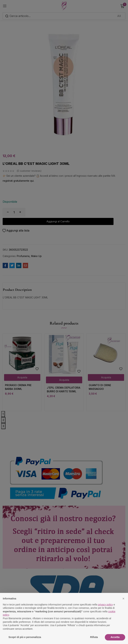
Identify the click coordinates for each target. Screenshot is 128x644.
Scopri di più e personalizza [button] (25, 637)
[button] (123, 599)
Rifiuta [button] (94, 637)
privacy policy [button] (106, 605)
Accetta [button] (115, 637)
